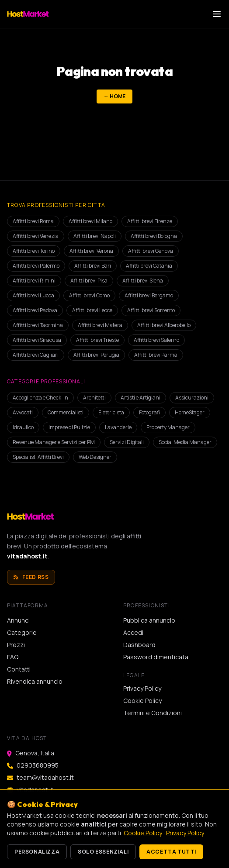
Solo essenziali (103, 852)
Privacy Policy (142, 688)
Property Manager (168, 427)
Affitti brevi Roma (33, 221)
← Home (114, 96)
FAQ (13, 657)
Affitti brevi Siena (143, 281)
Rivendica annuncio (35, 681)
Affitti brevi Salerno (156, 340)
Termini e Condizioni (153, 713)
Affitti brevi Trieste (97, 340)
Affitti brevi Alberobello (164, 325)
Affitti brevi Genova (151, 251)
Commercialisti (66, 412)
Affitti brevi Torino (34, 251)
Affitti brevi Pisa (89, 281)
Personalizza (37, 852)
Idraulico (23, 427)
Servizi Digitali (127, 442)
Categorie (22, 632)
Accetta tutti (171, 852)
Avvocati (23, 412)
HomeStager (190, 412)
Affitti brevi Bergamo (149, 295)
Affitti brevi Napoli (95, 236)
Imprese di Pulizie (69, 427)
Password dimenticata (156, 657)
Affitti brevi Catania (149, 266)
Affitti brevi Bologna (154, 236)
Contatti (19, 669)
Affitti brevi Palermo (36, 266)
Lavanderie (118, 427)
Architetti (94, 398)
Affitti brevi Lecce (92, 310)
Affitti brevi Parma (156, 355)
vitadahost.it (27, 556)
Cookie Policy (142, 701)
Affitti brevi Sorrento (151, 310)
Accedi (133, 632)
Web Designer (95, 457)
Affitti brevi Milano (90, 221)
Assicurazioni (192, 398)
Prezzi (16, 645)
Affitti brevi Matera (100, 325)
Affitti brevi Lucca (33, 295)
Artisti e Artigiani (141, 398)
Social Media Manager (185, 442)
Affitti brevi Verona (91, 251)
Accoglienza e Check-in (40, 398)
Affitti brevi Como (89, 295)
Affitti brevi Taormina (38, 325)
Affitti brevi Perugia (96, 355)
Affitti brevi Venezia (36, 236)
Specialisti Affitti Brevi (38, 457)
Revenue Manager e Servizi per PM (54, 442)
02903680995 (38, 765)
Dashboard (139, 645)
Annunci (18, 620)
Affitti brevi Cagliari (36, 355)
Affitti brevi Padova (35, 310)
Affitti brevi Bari (93, 266)
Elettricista (111, 412)
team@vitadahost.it (45, 777)
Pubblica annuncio (149, 620)
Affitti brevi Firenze (150, 221)
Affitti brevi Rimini (34, 281)
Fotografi (149, 412)
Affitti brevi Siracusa (37, 340)
